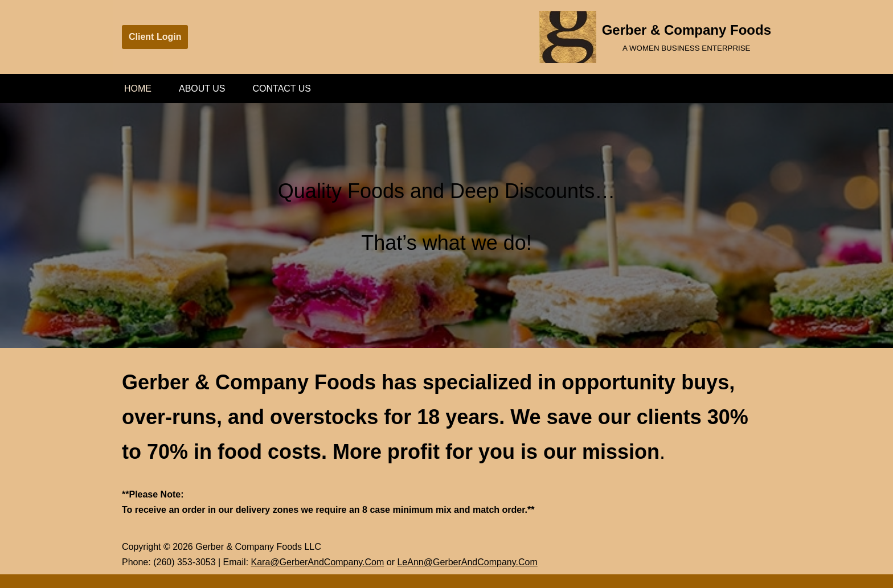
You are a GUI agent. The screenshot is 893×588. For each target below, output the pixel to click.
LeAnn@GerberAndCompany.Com (467, 562)
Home (138, 89)
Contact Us (282, 89)
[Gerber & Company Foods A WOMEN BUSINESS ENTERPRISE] (655, 37)
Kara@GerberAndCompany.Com (318, 562)
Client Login (155, 37)
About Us (202, 89)
